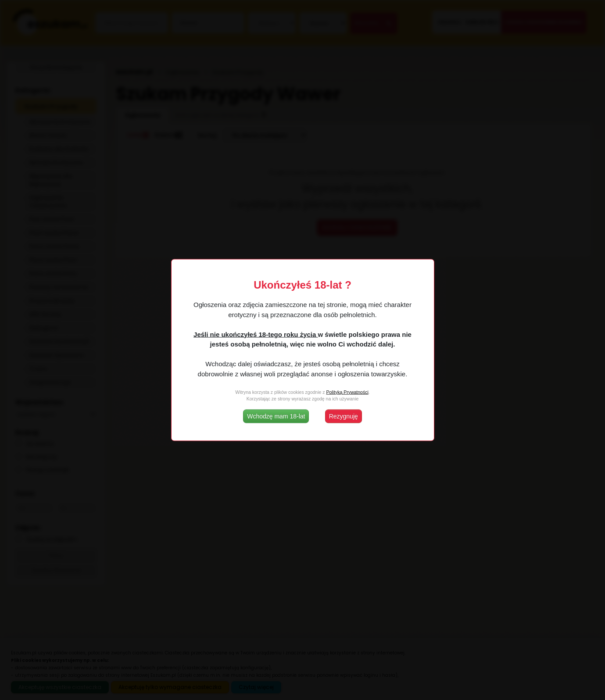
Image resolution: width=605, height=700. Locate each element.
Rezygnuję (344, 416)
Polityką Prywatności (347, 392)
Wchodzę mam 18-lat (276, 416)
